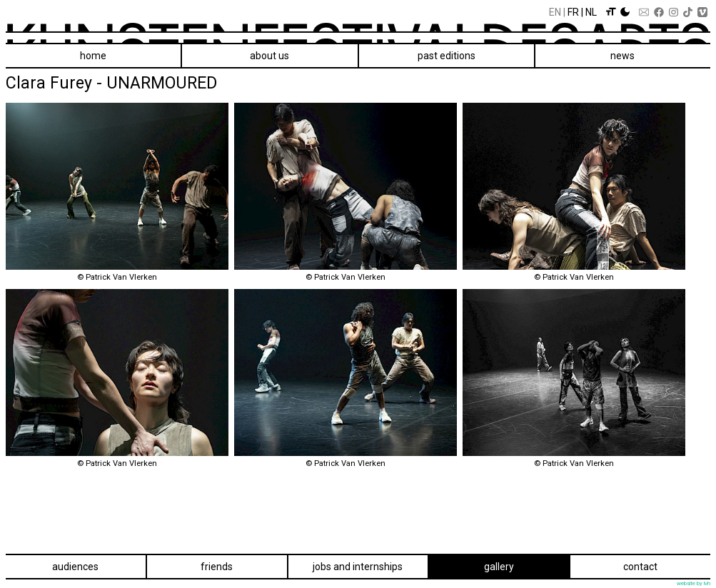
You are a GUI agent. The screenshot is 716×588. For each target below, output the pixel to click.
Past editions (447, 56)
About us (269, 56)
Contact (640, 567)
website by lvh (694, 583)
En (555, 12)
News (622, 56)
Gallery (499, 567)
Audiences (75, 567)
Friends (217, 567)
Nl (591, 12)
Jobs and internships (358, 567)
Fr (573, 12)
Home (93, 56)
